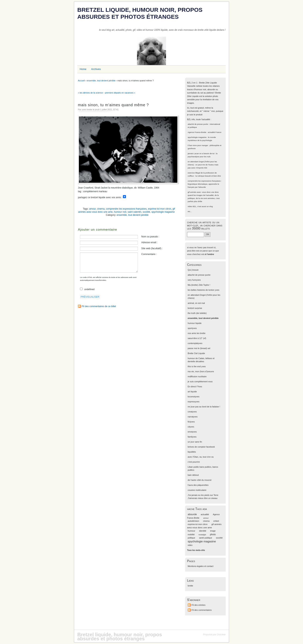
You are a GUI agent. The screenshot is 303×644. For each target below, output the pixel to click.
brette (190, 586)
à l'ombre (209, 254)
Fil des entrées (198, 605)
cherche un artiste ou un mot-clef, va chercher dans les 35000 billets (205, 225)
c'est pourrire (194, 462)
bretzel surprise (195, 308)
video (190, 206)
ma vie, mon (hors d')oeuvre (201, 371)
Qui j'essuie (193, 270)
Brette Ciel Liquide (196, 353)
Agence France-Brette (197, 132)
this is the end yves (197, 366)
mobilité (191, 535)
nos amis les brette (197, 333)
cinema (101, 209)
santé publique (206, 538)
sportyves (192, 328)
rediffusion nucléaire (197, 376)
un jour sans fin (195, 442)
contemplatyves (195, 343)
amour (92, 209)
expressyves (194, 402)
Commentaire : (149, 254)
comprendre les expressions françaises (126, 209)
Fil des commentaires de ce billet (99, 306)
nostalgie (202, 535)
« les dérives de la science (90, 93)
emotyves (192, 432)
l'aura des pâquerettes (198, 485)
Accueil (81, 81)
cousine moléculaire (197, 490)
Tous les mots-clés (196, 550)
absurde (192, 514)
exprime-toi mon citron (160, 209)
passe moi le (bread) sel (199, 348)
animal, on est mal (196, 303)
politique (191, 538)
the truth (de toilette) (197, 313)
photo (213, 534)
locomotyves (194, 397)
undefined (89, 289)
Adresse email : (149, 242)
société (146, 212)
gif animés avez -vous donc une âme (203, 192)
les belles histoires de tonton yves (203, 290)
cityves (191, 427)
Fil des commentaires (202, 610)
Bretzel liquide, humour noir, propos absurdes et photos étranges (140, 13)
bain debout (193, 475)
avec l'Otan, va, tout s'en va (201, 457)
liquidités (192, 452)
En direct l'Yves (195, 387)
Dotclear (221, 635)
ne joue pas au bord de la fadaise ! (204, 407)
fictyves (191, 422)
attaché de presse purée (198, 124)
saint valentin (135, 212)
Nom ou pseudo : (150, 237)
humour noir (120, 212)
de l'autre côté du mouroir (200, 480)
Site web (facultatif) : (152, 248)
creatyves (192, 412)
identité (203, 531)
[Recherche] (196, 234)
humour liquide (195, 323)
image (213, 531)
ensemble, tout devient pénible (101, 81)
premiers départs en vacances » (120, 93)
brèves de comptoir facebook (201, 447)
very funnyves (194, 280)
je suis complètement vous (200, 381)
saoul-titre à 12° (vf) (197, 338)
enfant (216, 521)
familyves (192, 437)
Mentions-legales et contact (200, 566)
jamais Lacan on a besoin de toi (201, 153)
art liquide (192, 392)
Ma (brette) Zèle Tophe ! (199, 285)
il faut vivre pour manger (198, 145)
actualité (205, 514)
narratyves (193, 417)
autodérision (193, 521)
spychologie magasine (163, 212)
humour (191, 531)
